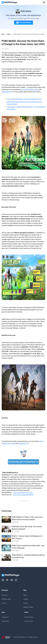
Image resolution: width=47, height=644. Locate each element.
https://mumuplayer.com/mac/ (23, 492)
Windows (4, 595)
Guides (26, 599)
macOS (4, 603)
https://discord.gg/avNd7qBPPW (23, 495)
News (9, 34)
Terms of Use (29, 621)
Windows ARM (6, 599)
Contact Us (5, 617)
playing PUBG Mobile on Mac (29, 90)
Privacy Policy (29, 617)
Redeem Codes (28, 607)
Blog (3, 34)
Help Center (5, 621)
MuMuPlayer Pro (7, 92)
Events (26, 603)
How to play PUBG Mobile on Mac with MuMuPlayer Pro (24, 99)
